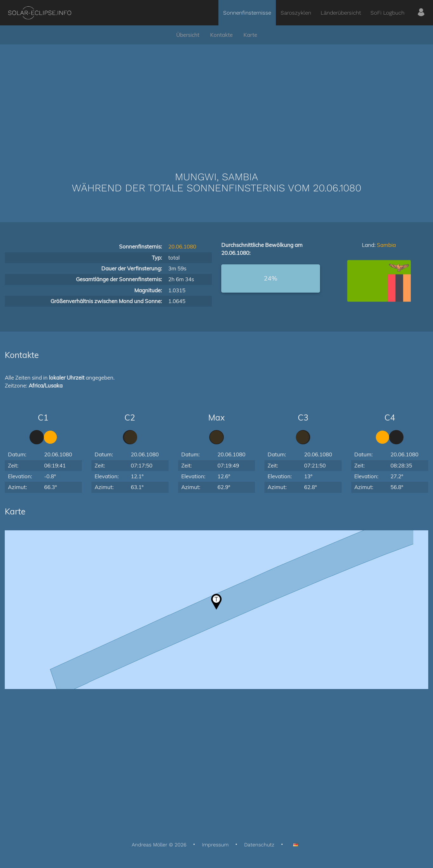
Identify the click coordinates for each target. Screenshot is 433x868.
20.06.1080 (182, 246)
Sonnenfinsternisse (247, 13)
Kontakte (221, 35)
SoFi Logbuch (387, 13)
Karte (250, 35)
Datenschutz (259, 845)
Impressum (215, 845)
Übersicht (188, 35)
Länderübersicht (341, 13)
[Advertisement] (216, 98)
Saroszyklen (296, 13)
